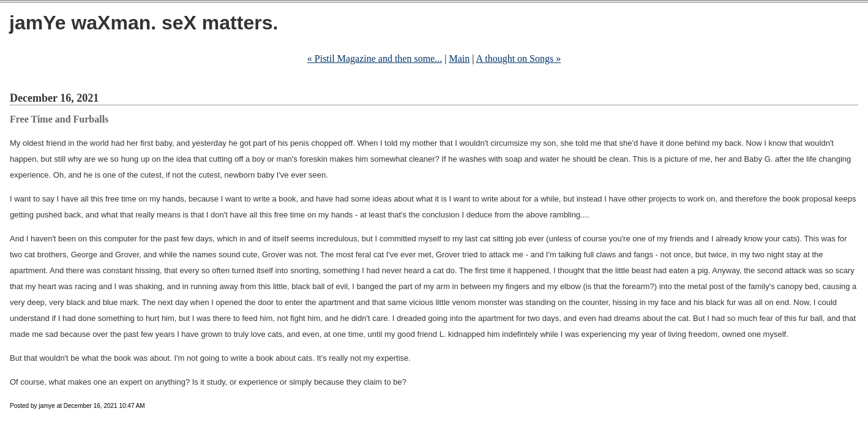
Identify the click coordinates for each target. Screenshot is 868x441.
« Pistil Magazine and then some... (375, 58)
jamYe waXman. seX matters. (144, 23)
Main (459, 58)
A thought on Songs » (519, 58)
